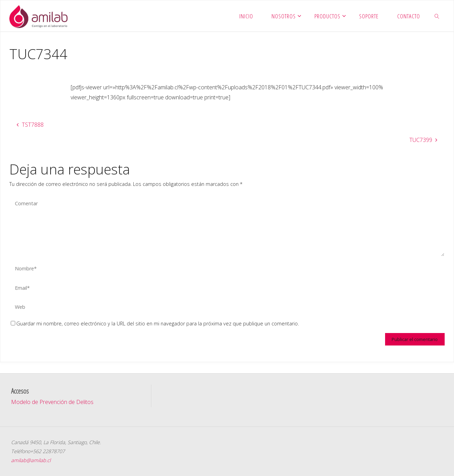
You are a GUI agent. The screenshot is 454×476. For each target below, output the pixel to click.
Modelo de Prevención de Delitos (52, 402)
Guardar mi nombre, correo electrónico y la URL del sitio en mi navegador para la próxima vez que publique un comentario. (155, 324)
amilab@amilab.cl (31, 460)
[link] (437, 16)
